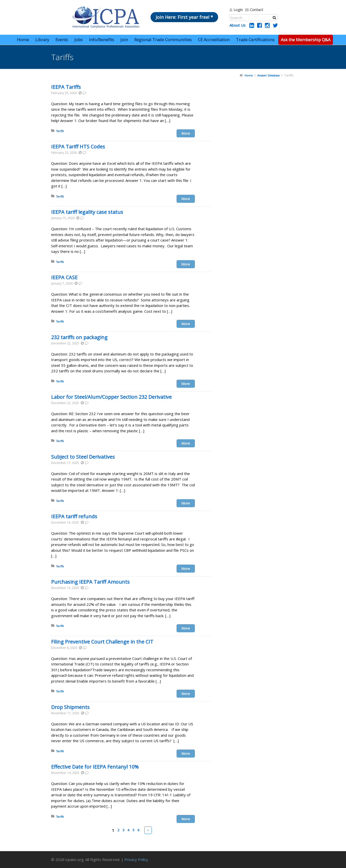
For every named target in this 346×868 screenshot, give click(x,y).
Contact (256, 10)
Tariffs (60, 131)
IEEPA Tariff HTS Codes (78, 147)
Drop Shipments (70, 707)
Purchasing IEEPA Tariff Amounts (90, 582)
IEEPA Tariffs (66, 87)
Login (238, 10)
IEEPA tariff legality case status (87, 212)
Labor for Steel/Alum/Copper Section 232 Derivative (111, 397)
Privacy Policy (136, 859)
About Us (237, 25)
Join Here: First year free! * (184, 17)
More (186, 133)
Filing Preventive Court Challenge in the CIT (102, 642)
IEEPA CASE (64, 277)
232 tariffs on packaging (79, 337)
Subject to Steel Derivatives (83, 457)
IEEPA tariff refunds (74, 516)
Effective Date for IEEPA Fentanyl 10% (95, 767)
